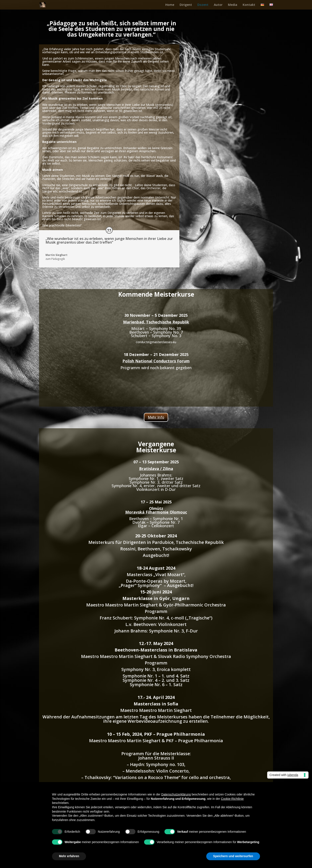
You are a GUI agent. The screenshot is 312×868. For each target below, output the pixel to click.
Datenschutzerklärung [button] (176, 794)
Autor (218, 5)
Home (170, 5)
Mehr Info (156, 417)
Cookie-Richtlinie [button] (232, 799)
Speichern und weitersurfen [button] (233, 856)
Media (233, 5)
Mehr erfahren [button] (69, 856)
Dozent (203, 5)
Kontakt (249, 5)
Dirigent (186, 5)
